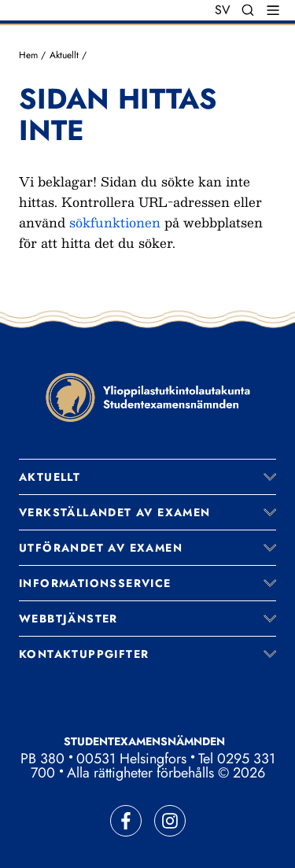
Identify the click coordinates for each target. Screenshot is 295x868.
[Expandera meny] (270, 477)
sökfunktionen (115, 222)
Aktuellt (64, 55)
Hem (28, 55)
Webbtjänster (68, 619)
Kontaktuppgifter (84, 654)
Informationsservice (95, 583)
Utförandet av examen (101, 548)
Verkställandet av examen (115, 512)
